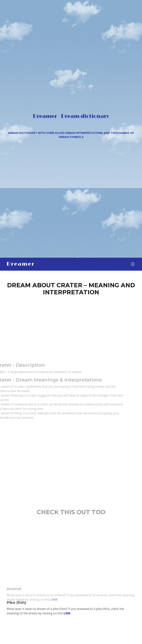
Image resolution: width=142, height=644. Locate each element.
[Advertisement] (71, 324)
